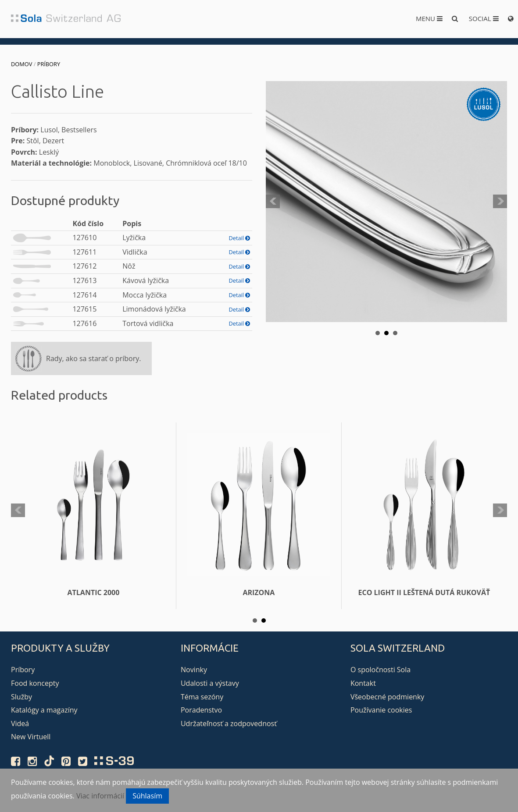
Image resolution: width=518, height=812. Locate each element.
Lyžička (134, 238)
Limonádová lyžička (154, 309)
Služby (21, 697)
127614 (84, 295)
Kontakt (363, 683)
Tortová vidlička (148, 323)
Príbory (49, 64)
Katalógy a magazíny (44, 710)
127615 (84, 309)
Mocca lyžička (145, 295)
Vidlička (135, 252)
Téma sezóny (202, 697)
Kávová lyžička (146, 280)
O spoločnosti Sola (380, 670)
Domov (21, 64)
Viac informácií (100, 796)
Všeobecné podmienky (387, 697)
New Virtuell (31, 737)
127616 (84, 323)
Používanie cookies (381, 710)
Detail (239, 238)
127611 (84, 252)
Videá (20, 723)
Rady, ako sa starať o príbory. (93, 358)
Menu (429, 18)
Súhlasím (147, 796)
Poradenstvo (201, 710)
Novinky (194, 670)
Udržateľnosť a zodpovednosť (229, 723)
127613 (84, 280)
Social (484, 18)
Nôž (129, 266)
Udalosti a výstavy (210, 683)
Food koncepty (35, 683)
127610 (84, 238)
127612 (84, 266)
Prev (273, 202)
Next (500, 202)
